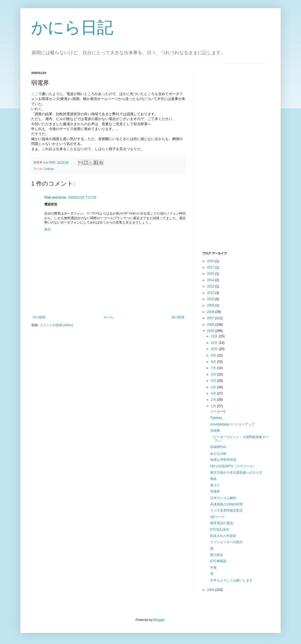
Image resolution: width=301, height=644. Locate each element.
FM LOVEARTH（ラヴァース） (233, 466)
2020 (211, 261)
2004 (211, 590)
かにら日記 (72, 27)
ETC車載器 (218, 561)
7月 (214, 368)
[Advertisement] (224, 161)
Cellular (49, 169)
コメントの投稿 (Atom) (56, 325)
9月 (214, 355)
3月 (214, 393)
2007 (211, 318)
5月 (214, 381)
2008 (211, 312)
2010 (211, 299)
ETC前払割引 (220, 530)
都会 (213, 479)
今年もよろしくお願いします (231, 580)
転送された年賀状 (223, 536)
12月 (215, 336)
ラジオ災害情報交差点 (226, 510)
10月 (215, 349)
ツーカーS (218, 412)
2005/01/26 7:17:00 (82, 198)
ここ (35, 94)
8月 (214, 362)
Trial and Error (55, 198)
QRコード (217, 517)
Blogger (159, 620)
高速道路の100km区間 (226, 504)
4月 (214, 387)
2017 (211, 267)
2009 (211, 305)
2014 (211, 280)
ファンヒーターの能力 (226, 542)
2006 (211, 325)
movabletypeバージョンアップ (232, 424)
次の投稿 (39, 317)
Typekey (216, 418)
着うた (215, 485)
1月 (214, 406)
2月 (214, 400)
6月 (214, 374)
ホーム (108, 317)
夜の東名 (217, 555)
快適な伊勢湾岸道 (223, 460)
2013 (211, 286)
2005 (211, 331)
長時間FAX (218, 447)
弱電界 (215, 491)
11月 (215, 343)
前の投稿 (178, 317)
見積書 (215, 431)
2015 (211, 274)
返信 (47, 229)
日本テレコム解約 (223, 498)
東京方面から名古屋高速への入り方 (236, 473)
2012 (211, 293)
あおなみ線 (218, 454)
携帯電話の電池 (222, 523)
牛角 (213, 568)
